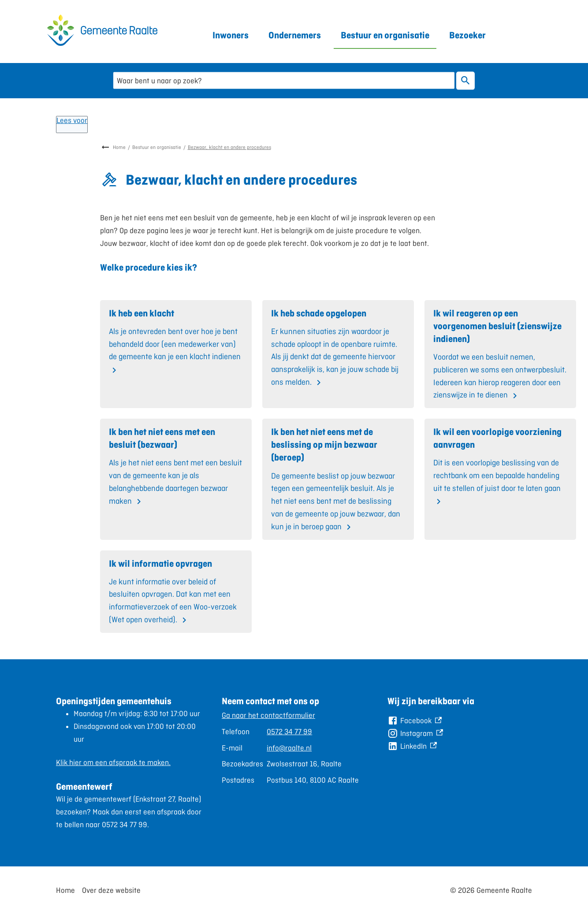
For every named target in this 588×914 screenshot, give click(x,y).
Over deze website (111, 890)
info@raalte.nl (289, 748)
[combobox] (284, 81)
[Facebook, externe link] (415, 721)
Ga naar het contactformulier (268, 715)
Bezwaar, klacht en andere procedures (229, 147)
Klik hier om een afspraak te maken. (113, 762)
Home (119, 147)
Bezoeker (467, 35)
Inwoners (231, 35)
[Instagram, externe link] (415, 734)
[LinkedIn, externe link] (412, 746)
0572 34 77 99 (289, 732)
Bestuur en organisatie (385, 35)
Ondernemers (295, 35)
